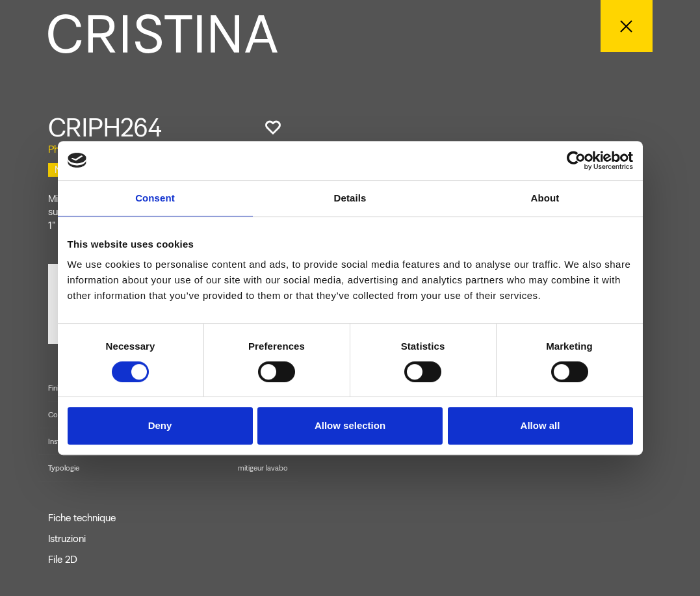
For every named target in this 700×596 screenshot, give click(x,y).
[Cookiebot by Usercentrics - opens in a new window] (576, 161)
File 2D (63, 560)
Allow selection (350, 425)
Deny (160, 425)
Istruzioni (67, 539)
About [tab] (545, 198)
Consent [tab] (155, 198)
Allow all (540, 425)
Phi (55, 149)
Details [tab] (350, 198)
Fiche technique (82, 518)
